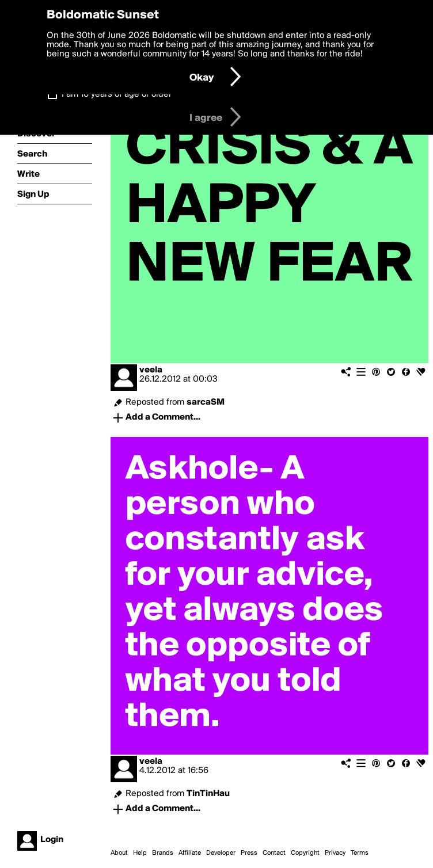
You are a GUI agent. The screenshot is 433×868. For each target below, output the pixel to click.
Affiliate (190, 853)
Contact (274, 853)
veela (151, 370)
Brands (163, 853)
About (119, 853)
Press (249, 853)
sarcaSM (206, 402)
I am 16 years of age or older (117, 94)
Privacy (335, 853)
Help (140, 853)
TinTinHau (208, 794)
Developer (221, 853)
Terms (360, 853)
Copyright (305, 853)
